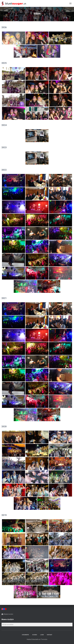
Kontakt (50, 635)
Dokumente (25, 635)
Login (42, 635)
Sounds (35, 635)
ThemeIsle (44, 639)
